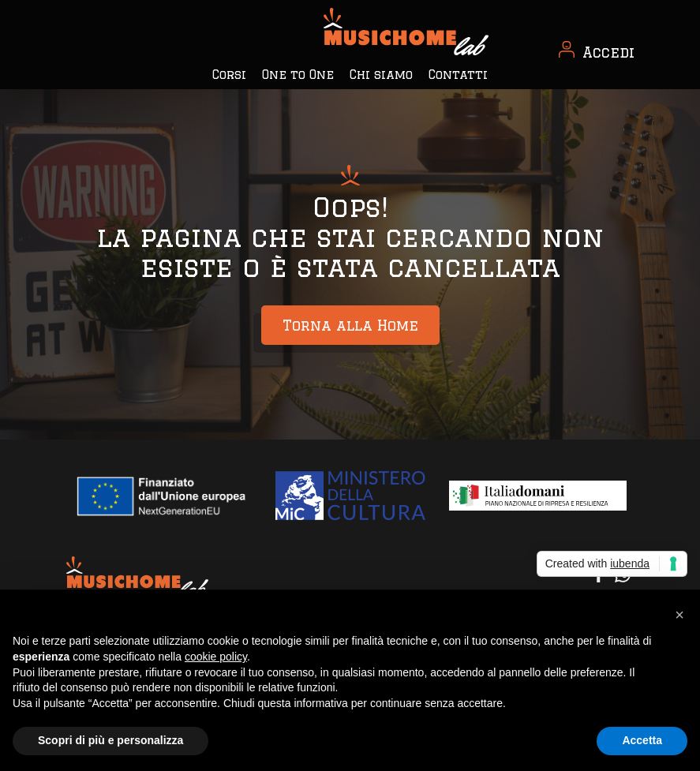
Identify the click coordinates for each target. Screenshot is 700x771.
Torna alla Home (350, 325)
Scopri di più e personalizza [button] (110, 740)
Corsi (229, 75)
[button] (679, 615)
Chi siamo (381, 75)
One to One (298, 75)
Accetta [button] (642, 740)
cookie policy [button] (216, 657)
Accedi (608, 52)
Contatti (458, 75)
